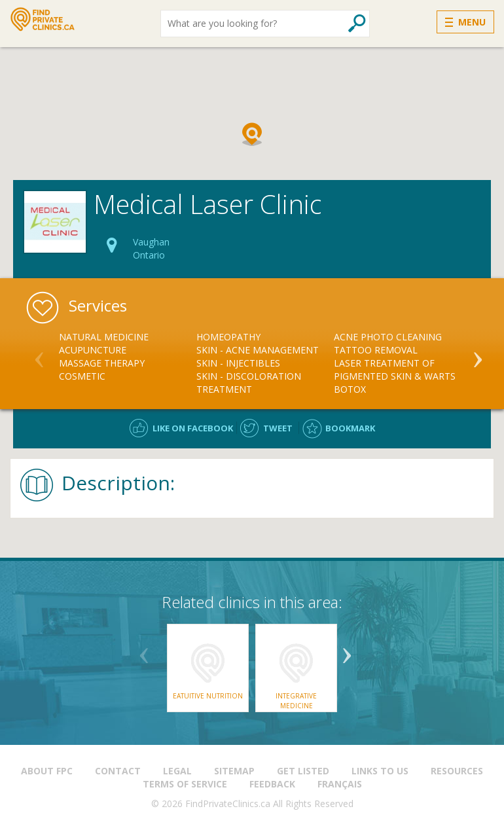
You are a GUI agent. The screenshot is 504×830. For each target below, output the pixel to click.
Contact (118, 771)
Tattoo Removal (376, 350)
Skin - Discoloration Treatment (249, 383)
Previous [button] (39, 354)
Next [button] (478, 354)
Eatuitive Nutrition (208, 696)
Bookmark (350, 428)
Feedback (272, 784)
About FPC (47, 771)
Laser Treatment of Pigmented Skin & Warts (395, 370)
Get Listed (303, 771)
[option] (128, 357)
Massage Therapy (102, 363)
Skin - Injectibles (238, 363)
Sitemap (234, 771)
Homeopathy (228, 337)
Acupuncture (93, 350)
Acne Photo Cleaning (388, 337)
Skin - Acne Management (258, 350)
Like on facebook (193, 428)
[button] (252, 134)
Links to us (380, 771)
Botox (350, 389)
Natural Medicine (104, 337)
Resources (457, 771)
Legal (177, 771)
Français (340, 784)
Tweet (278, 428)
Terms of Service (185, 784)
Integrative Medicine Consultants (296, 705)
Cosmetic (82, 376)
